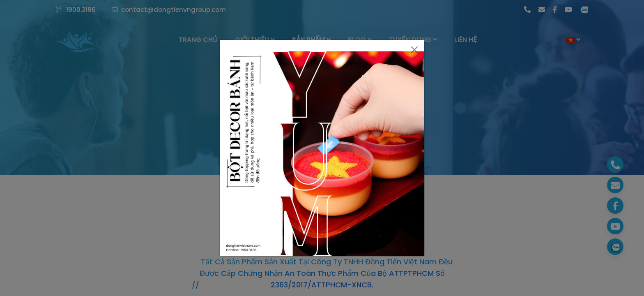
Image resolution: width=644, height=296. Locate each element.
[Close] (415, 50)
